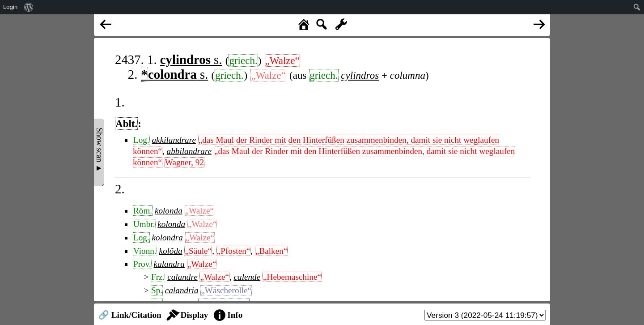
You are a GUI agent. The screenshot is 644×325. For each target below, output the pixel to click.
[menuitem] (29, 7)
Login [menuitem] (10, 7)
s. (191, 60)
